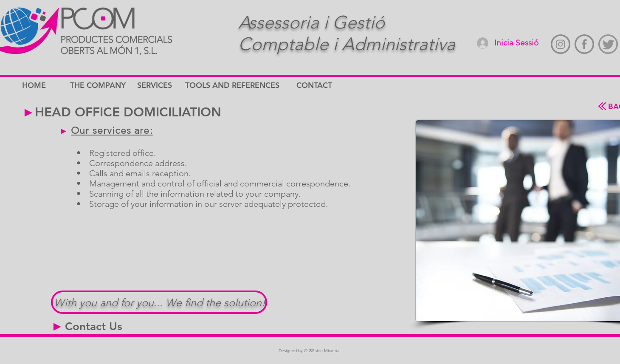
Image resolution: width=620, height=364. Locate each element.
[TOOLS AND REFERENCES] (233, 85)
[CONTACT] (327, 85)
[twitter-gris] (608, 44)
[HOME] (52, 85)
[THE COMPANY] (100, 85)
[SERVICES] (167, 85)
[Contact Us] (94, 327)
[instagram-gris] (561, 44)
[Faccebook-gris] (584, 44)
